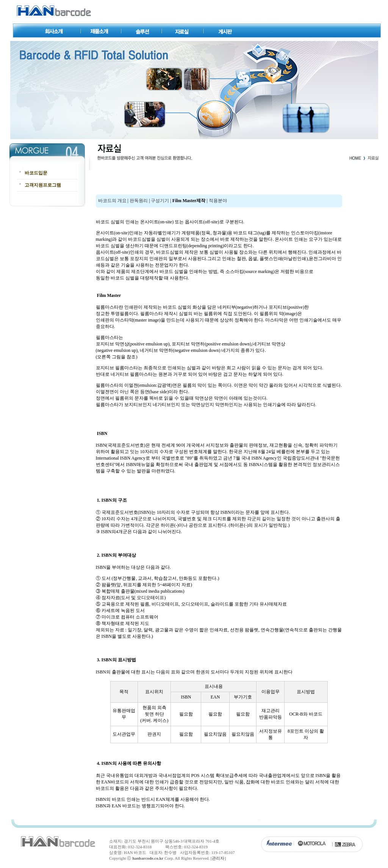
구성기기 (160, 201)
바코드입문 (36, 173)
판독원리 (139, 201)
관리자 (218, 858)
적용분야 (218, 201)
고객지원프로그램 (43, 185)
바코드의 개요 (112, 201)
